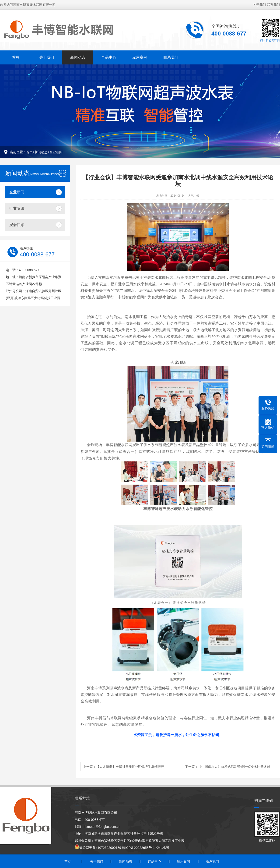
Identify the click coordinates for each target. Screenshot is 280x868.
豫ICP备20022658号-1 (138, 848)
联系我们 (273, 5)
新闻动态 (78, 57)
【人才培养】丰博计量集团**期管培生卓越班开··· (131, 767)
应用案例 (140, 57)
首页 (16, 57)
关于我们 (259, 5)
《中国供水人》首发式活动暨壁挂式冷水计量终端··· (235, 767)
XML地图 (162, 848)
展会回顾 (17, 225)
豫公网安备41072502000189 (98, 848)
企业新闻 (56, 152)
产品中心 (109, 57)
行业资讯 (17, 208)
